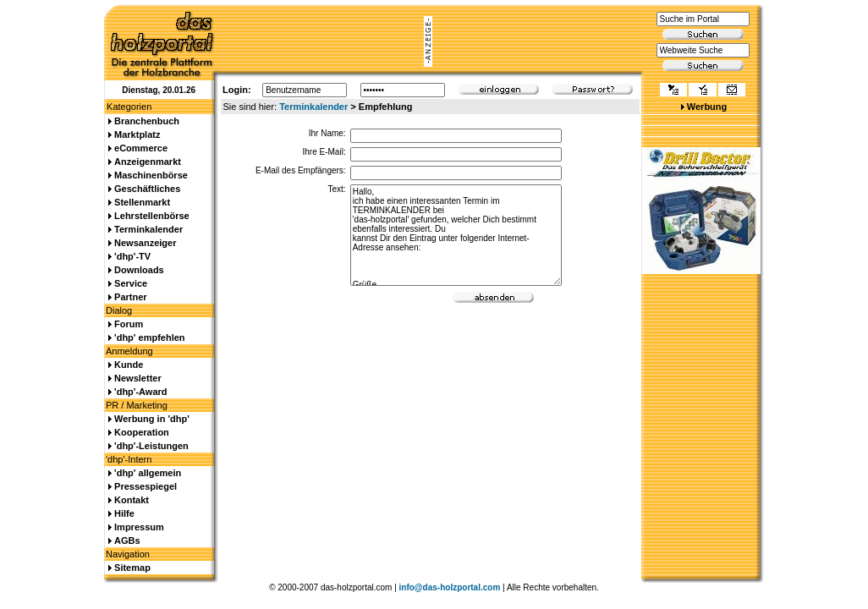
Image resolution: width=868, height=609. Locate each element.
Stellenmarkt (142, 202)
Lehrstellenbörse (152, 216)
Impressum (139, 527)
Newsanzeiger (145, 243)
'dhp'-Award (140, 392)
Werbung (707, 107)
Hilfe (124, 513)
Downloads (139, 270)
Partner (131, 297)
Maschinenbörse (151, 175)
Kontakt (132, 500)
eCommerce (141, 148)
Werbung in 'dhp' (152, 419)
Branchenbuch (147, 121)
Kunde (129, 365)
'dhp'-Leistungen (151, 446)
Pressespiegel (146, 486)
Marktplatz (137, 134)
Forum (129, 324)
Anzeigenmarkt (148, 162)
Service (131, 283)
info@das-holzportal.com (450, 587)
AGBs (127, 540)
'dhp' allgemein (148, 473)
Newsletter (138, 378)
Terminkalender (313, 107)
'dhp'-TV (132, 256)
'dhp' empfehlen (149, 337)
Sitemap (132, 568)
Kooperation (142, 432)
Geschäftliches (147, 189)
